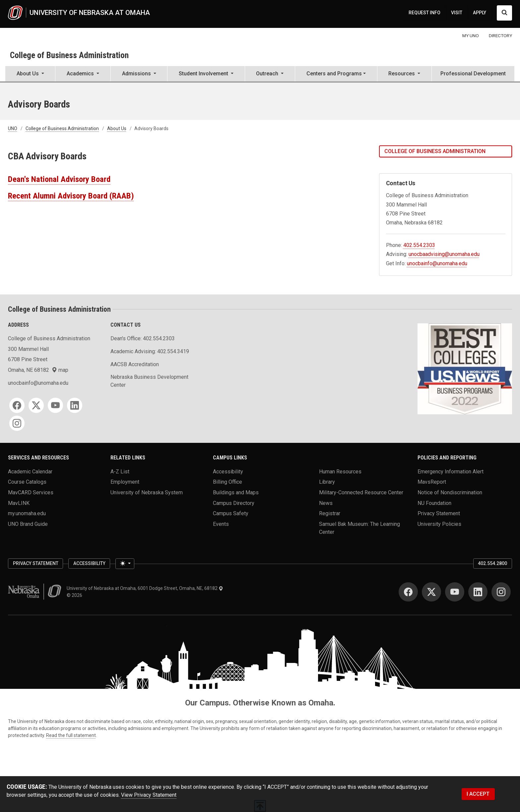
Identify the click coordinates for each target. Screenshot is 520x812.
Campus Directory (234, 503)
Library (327, 482)
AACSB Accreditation (135, 364)
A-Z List (120, 471)
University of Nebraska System (147, 492)
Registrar (330, 513)
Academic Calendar (30, 471)
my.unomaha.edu (27, 513)
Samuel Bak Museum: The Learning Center (359, 528)
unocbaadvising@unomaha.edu (444, 254)
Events (221, 524)
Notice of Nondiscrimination (450, 492)
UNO (13, 128)
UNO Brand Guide (28, 524)
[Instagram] (17, 423)
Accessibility (228, 471)
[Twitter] (36, 405)
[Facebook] (17, 405)
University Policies (439, 524)
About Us (117, 128)
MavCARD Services (31, 492)
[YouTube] (55, 405)
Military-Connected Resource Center (361, 492)
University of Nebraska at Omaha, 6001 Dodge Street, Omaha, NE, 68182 (145, 588)
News (326, 503)
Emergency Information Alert (451, 471)
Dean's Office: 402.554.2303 (143, 338)
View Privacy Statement (149, 795)
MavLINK (19, 503)
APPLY (480, 13)
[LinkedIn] (75, 405)
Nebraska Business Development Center (149, 381)
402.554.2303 (419, 245)
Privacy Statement (439, 513)
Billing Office (227, 482)
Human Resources (340, 471)
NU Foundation (434, 503)
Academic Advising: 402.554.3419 (150, 351)
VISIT (457, 13)
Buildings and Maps (236, 492)
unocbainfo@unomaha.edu (437, 263)
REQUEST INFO (424, 13)
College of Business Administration (69, 55)
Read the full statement (71, 735)
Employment (125, 482)
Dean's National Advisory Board (59, 179)
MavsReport (432, 482)
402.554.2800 (492, 563)
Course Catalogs (27, 482)
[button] (30, 74)
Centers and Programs (334, 74)
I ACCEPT (478, 794)
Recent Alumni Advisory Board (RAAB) (71, 196)
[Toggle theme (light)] (125, 564)
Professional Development (473, 74)
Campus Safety (231, 513)
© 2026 (75, 595)
